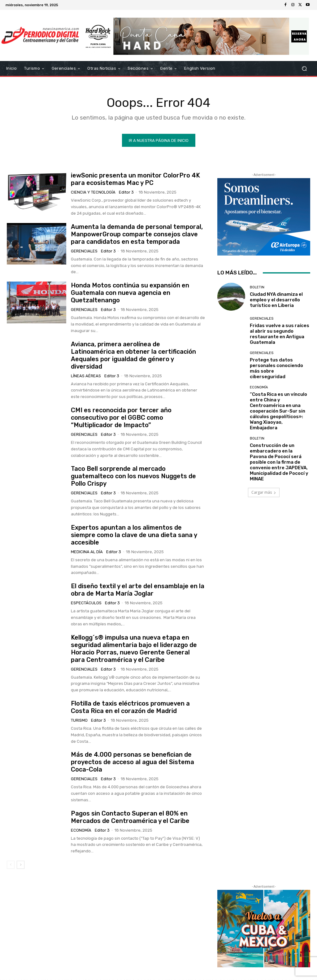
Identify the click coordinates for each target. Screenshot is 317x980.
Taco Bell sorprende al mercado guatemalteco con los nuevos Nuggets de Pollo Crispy (133, 476)
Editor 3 (126, 192)
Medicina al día (87, 551)
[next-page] (21, 865)
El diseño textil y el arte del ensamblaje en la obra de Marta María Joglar (138, 590)
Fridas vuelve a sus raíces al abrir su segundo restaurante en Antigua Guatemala (280, 334)
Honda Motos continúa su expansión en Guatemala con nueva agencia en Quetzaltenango (130, 293)
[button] (304, 69)
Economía (81, 830)
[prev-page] (11, 865)
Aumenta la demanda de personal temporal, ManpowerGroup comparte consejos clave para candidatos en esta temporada (137, 234)
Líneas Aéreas (86, 376)
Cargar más (264, 492)
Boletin (257, 287)
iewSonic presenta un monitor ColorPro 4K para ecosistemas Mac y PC (135, 179)
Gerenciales (84, 251)
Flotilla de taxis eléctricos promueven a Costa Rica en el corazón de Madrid (130, 707)
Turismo (79, 720)
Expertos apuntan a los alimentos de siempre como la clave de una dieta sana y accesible (134, 535)
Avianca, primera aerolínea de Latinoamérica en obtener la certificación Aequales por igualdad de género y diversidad (133, 355)
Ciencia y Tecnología (93, 192)
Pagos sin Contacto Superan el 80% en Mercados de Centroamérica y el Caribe (130, 817)
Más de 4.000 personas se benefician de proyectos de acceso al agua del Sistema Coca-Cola (132, 762)
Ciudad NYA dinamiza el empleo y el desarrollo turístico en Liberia (276, 300)
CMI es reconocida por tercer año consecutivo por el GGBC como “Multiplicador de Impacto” (121, 417)
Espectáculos (86, 603)
